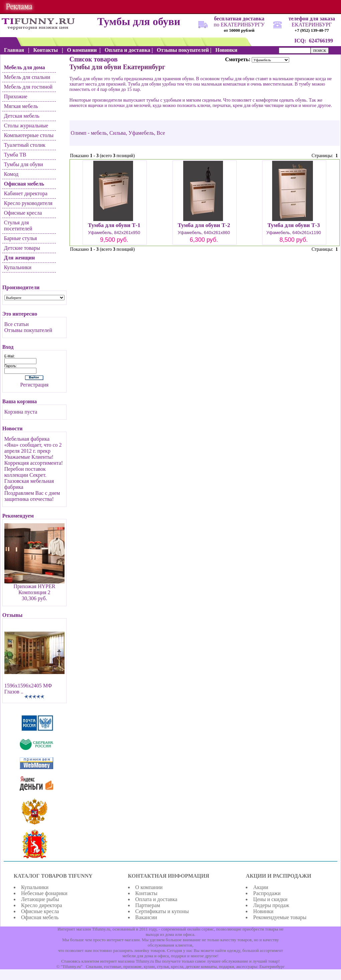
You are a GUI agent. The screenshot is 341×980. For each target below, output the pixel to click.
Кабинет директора (26, 193)
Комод (11, 174)
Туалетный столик (25, 145)
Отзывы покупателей (28, 330)
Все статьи (17, 324)
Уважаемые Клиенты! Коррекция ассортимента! (34, 460)
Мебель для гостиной (28, 87)
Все (161, 133)
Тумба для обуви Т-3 (294, 225)
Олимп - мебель (89, 133)
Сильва (118, 133)
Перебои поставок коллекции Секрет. (25, 472)
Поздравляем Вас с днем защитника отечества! (32, 496)
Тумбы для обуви (24, 164)
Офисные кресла (23, 213)
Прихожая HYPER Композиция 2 (34, 589)
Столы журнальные (26, 126)
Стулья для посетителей (18, 226)
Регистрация (34, 385)
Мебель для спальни (27, 77)
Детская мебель (22, 116)
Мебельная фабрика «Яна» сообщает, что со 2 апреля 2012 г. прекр (33, 445)
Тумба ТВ (15, 155)
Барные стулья (21, 238)
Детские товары (22, 248)
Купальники (18, 267)
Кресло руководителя (28, 203)
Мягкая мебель (21, 106)
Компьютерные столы (29, 135)
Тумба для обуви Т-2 (204, 225)
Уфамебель (141, 133)
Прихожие (16, 96)
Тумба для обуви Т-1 (114, 225)
